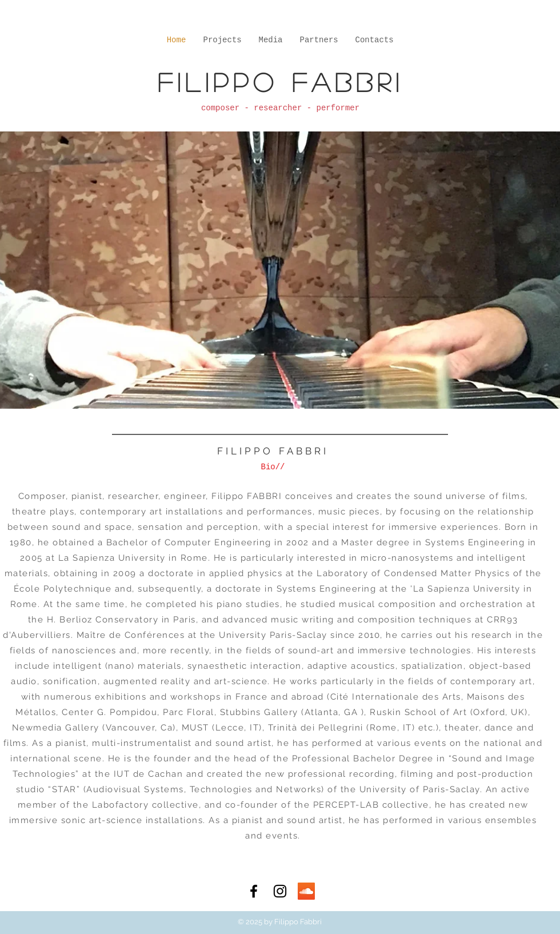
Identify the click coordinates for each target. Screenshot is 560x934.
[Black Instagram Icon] (280, 891)
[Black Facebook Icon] (254, 891)
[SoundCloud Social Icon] (306, 891)
